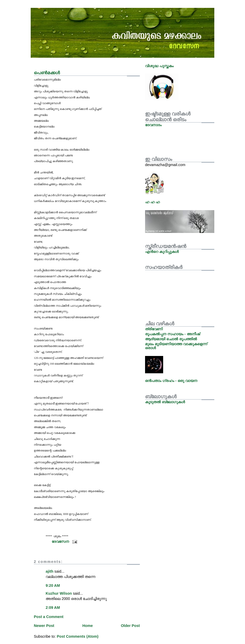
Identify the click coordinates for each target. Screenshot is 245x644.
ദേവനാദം (153, 125)
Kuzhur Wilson (59, 593)
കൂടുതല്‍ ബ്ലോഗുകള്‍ (165, 402)
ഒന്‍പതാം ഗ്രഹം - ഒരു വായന (171, 381)
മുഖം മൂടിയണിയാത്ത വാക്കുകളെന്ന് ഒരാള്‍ (176, 346)
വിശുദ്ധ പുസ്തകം (159, 66)
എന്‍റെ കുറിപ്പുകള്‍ (162, 252)
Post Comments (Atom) (78, 636)
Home (88, 626)
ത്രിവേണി (154, 329)
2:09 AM (53, 608)
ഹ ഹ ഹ (152, 202)
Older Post (130, 626)
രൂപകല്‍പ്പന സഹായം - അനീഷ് (172, 334)
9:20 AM (53, 586)
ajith (49, 571)
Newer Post (44, 626)
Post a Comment (49, 617)
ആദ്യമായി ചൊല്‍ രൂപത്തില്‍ (171, 339)
